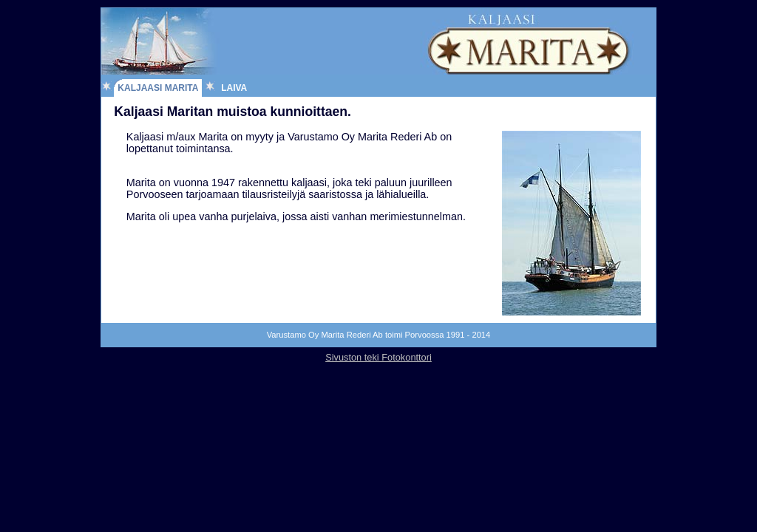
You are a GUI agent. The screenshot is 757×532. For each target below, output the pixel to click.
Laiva (234, 88)
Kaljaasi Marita (158, 88)
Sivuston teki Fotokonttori (378, 357)
